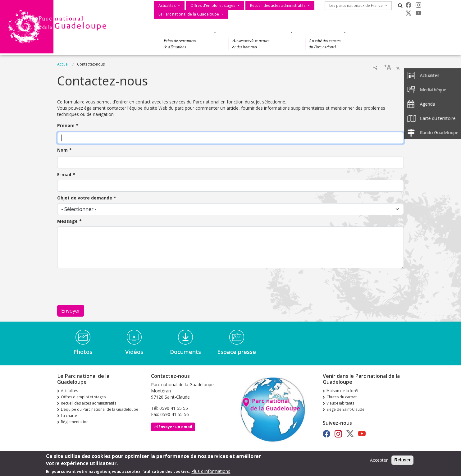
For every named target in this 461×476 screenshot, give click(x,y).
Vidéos (134, 352)
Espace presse (237, 352)
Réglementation (75, 422)
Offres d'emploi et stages (213, 5)
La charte (69, 416)
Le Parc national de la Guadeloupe (189, 14)
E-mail (64, 174)
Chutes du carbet (342, 397)
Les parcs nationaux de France (356, 5)
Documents (185, 352)
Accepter (379, 460)
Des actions (324, 32)
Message (67, 221)
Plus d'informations (211, 471)
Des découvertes (186, 32)
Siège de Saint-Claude (345, 409)
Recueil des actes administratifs (278, 5)
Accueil (63, 64)
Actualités (167, 5)
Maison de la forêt (342, 391)
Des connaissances (259, 32)
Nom (62, 150)
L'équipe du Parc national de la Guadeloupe (100, 409)
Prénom (66, 125)
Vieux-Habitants (340, 403)
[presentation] (104, 286)
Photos (83, 352)
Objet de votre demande (85, 198)
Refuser (402, 460)
